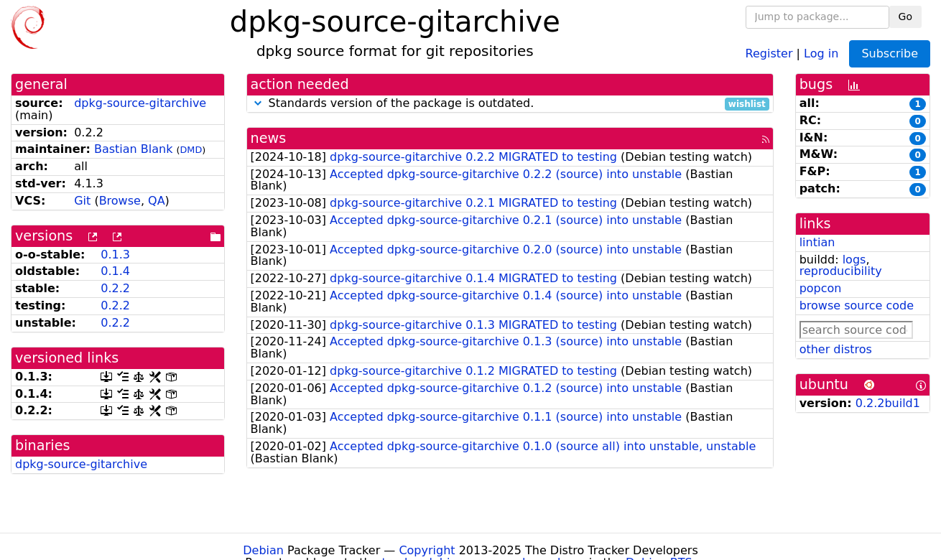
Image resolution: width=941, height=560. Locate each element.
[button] (258, 103)
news (269, 138)
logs (854, 260)
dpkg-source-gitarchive (140, 103)
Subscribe (890, 53)
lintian (817, 242)
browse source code (857, 305)
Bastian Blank (134, 149)
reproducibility (841, 271)
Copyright (427, 550)
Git (82, 201)
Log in (821, 53)
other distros (836, 349)
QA (157, 201)
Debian (263, 550)
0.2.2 (115, 288)
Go (905, 17)
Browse (120, 201)
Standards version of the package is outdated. (510, 104)
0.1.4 (115, 271)
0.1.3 (115, 255)
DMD (191, 150)
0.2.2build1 (888, 403)
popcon (821, 288)
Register (769, 53)
